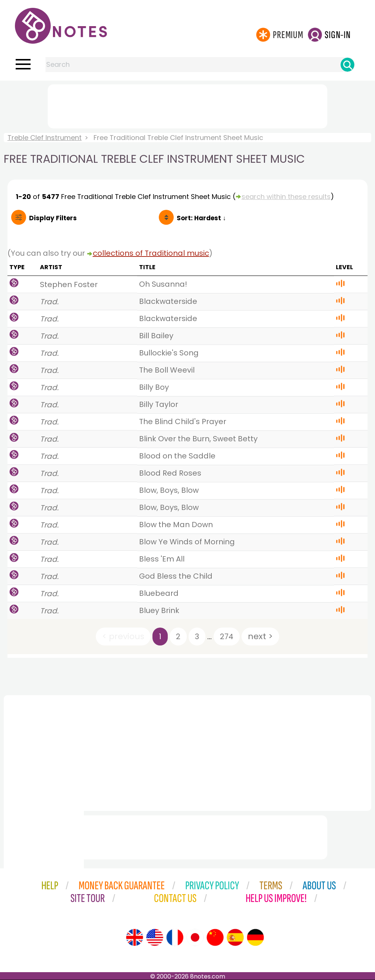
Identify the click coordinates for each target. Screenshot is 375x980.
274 (227, 637)
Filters (53, 218)
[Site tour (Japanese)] (195, 937)
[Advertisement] (187, 105)
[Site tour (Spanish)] (235, 937)
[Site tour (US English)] (155, 937)
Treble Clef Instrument (45, 138)
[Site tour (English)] (135, 937)
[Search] (347, 65)
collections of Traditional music (151, 253)
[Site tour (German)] (255, 937)
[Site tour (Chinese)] (215, 937)
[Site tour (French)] (175, 937)
